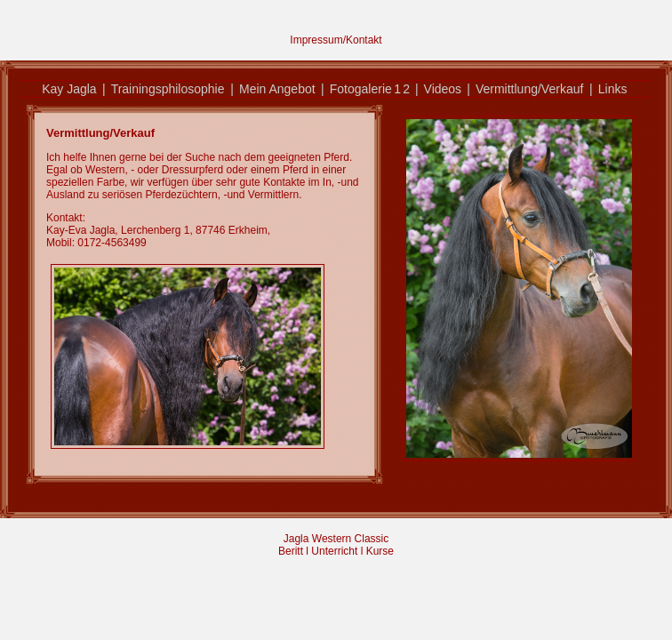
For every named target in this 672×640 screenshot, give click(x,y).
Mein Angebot (277, 89)
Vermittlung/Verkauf (529, 89)
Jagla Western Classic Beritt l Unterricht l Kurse (336, 545)
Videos (443, 89)
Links (613, 89)
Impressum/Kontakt (336, 40)
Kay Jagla (69, 89)
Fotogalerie (361, 89)
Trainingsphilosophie (168, 89)
